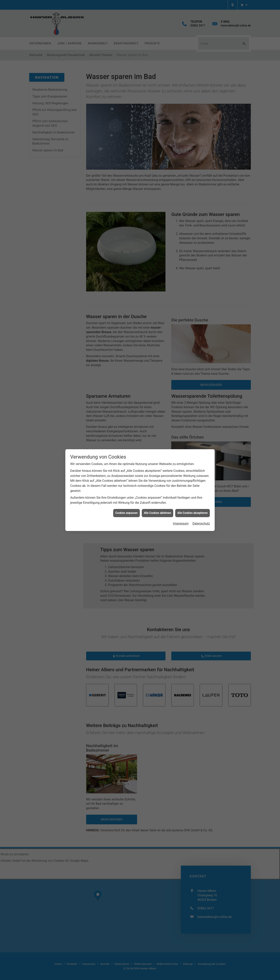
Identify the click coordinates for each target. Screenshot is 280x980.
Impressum (181, 523)
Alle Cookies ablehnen (157, 513)
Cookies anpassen (126, 513)
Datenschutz (201, 523)
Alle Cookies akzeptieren (192, 513)
